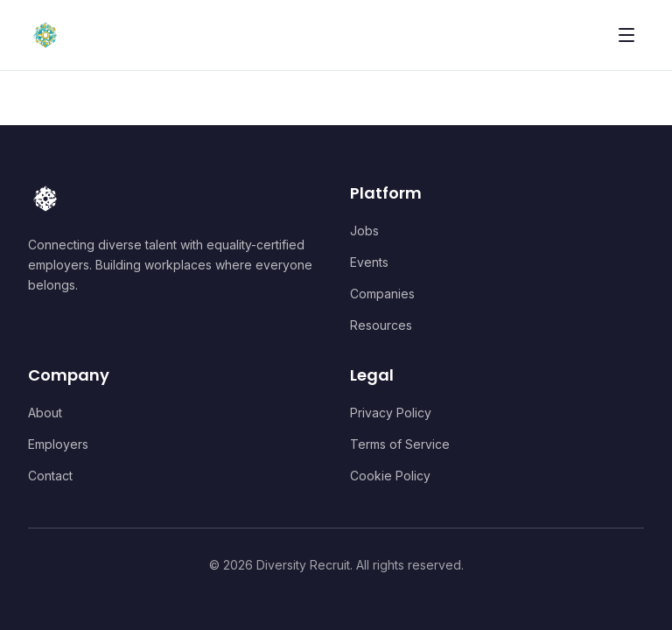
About (45, 413)
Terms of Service (400, 444)
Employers (58, 444)
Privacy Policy (391, 413)
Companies (382, 294)
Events (369, 262)
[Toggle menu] (626, 35)
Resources (381, 325)
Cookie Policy (390, 476)
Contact (50, 476)
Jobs (364, 231)
